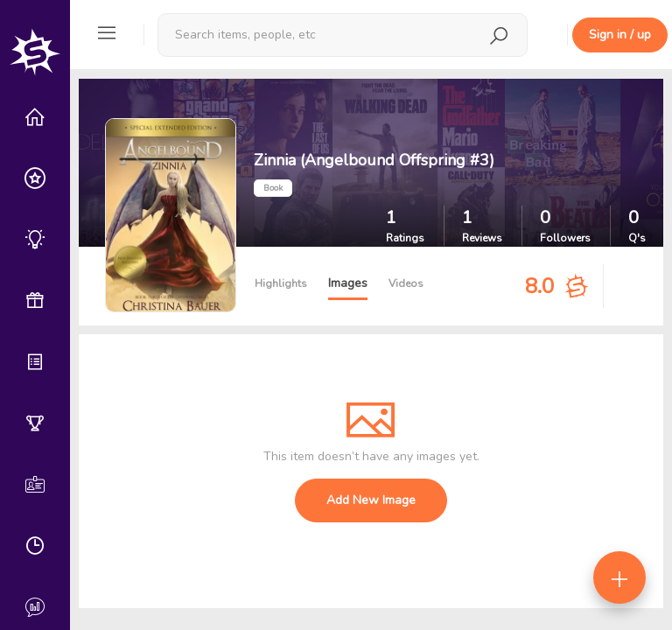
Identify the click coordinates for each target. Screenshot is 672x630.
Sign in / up (620, 35)
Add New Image (371, 500)
